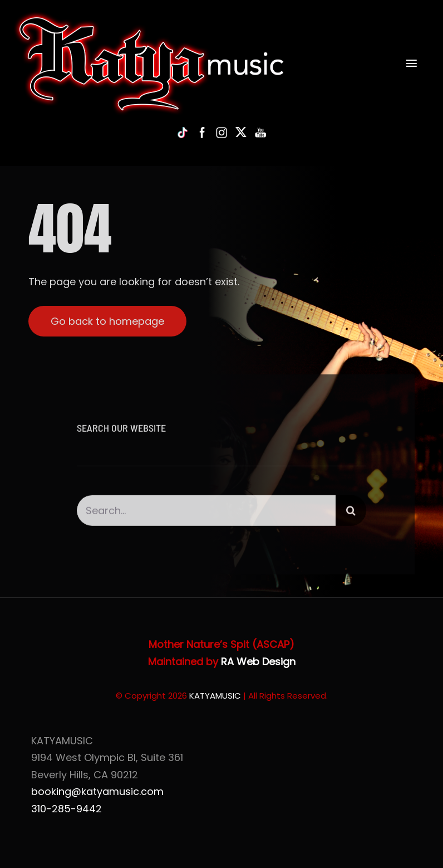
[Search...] (206, 513)
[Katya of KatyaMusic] (149, 16)
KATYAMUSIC (215, 696)
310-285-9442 (67, 809)
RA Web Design (258, 662)
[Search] (351, 513)
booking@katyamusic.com (97, 791)
